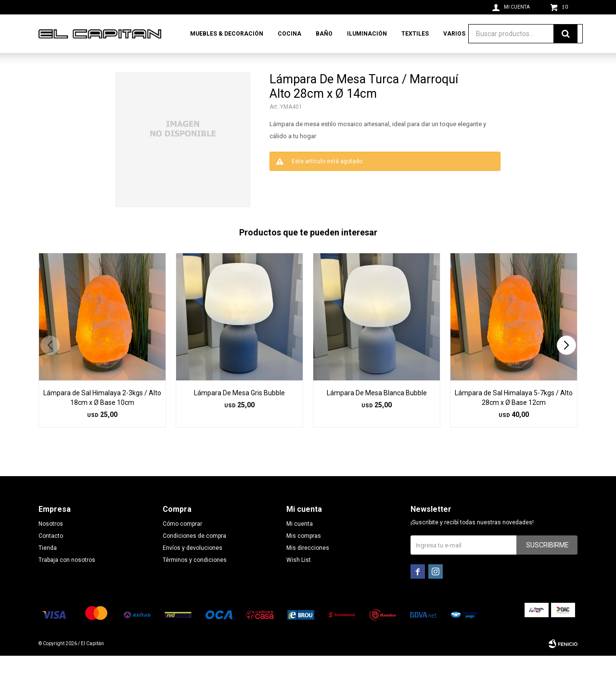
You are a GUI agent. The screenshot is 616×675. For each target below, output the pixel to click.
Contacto (51, 555)
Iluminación (367, 34)
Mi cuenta (300, 543)
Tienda (48, 567)
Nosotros (51, 543)
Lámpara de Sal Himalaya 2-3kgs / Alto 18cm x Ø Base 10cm (102, 417)
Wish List (299, 579)
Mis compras (304, 555)
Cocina (289, 34)
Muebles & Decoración (227, 34)
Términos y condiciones (195, 579)
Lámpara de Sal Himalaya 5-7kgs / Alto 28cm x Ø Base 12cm (514, 417)
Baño (324, 34)
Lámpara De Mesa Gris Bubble (239, 412)
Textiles (415, 34)
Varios (454, 34)
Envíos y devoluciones (192, 567)
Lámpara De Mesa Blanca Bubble (377, 412)
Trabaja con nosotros (67, 579)
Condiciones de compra (194, 555)
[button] (566, 364)
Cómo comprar (182, 543)
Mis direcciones (308, 567)
